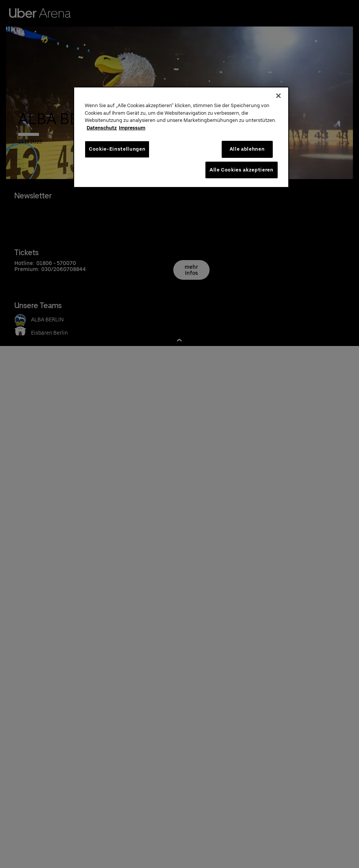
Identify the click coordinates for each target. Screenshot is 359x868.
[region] (181, 137)
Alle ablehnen (247, 149)
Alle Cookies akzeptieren (242, 170)
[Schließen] (278, 96)
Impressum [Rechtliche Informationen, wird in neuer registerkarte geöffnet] (132, 128)
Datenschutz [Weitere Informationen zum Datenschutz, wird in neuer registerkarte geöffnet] (102, 128)
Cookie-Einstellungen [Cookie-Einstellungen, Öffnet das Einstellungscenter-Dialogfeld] (117, 149)
